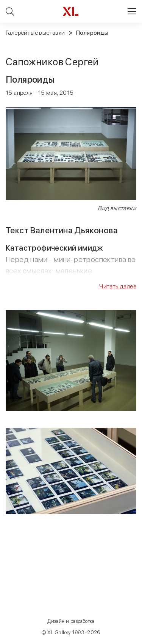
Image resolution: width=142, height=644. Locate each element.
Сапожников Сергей (52, 62)
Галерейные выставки (35, 33)
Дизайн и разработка (71, 621)
